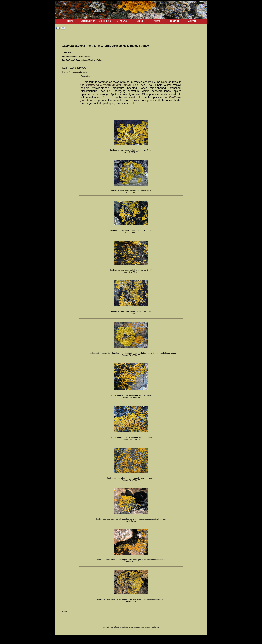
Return (65, 611)
